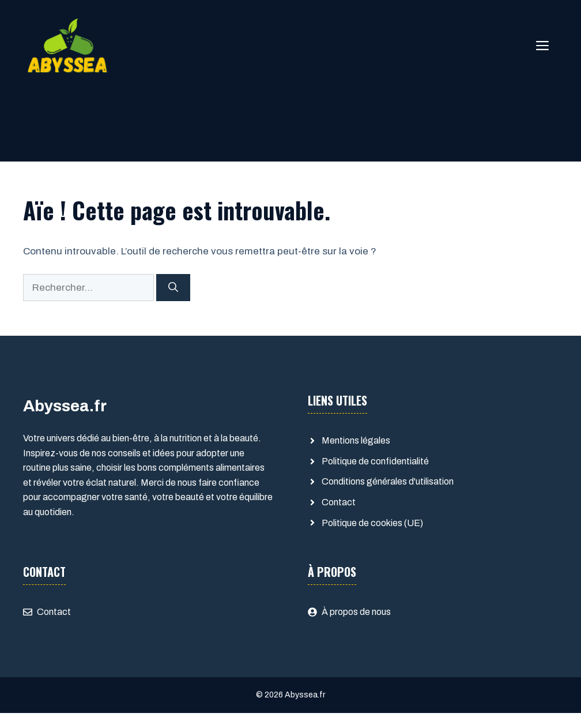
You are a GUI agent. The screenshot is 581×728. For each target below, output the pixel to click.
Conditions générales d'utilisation (388, 481)
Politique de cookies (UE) (372, 523)
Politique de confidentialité (375, 461)
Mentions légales (356, 440)
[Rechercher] (173, 288)
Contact (339, 502)
